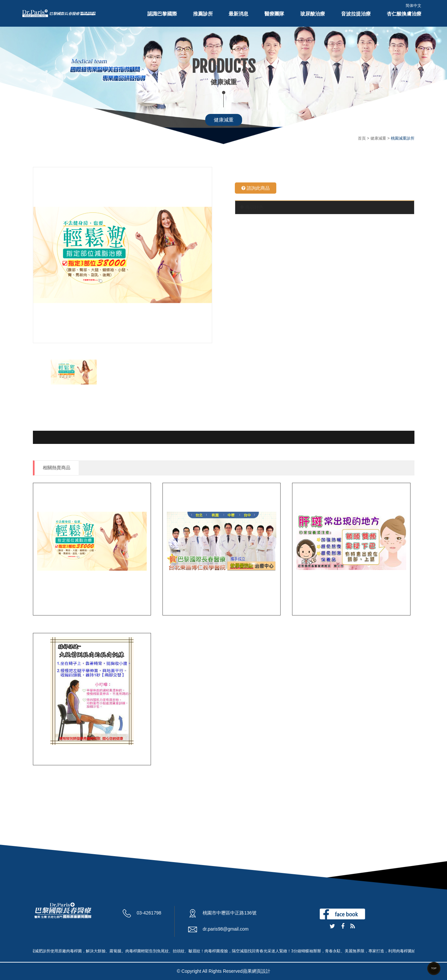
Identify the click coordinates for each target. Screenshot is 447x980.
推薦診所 (203, 14)
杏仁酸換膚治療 (404, 14)
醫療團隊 (274, 14)
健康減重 (224, 120)
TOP (434, 968)
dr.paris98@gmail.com (226, 929)
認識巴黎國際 (162, 14)
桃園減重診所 (54, 604)
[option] (123, 255)
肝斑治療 (308, 604)
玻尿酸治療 (313, 14)
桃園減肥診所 (184, 604)
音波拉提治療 (356, 14)
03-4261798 (149, 913)
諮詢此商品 (256, 188)
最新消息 (238, 14)
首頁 (362, 138)
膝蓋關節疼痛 (54, 754)
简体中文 (413, 6)
